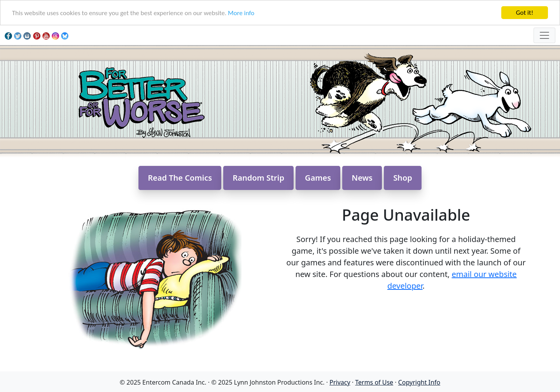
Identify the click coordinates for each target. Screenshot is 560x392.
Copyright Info (419, 382)
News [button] (362, 178)
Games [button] (318, 178)
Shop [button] (403, 178)
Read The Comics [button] (180, 178)
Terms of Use (374, 382)
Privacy (340, 382)
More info (241, 13)
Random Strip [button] (258, 178)
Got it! (525, 13)
